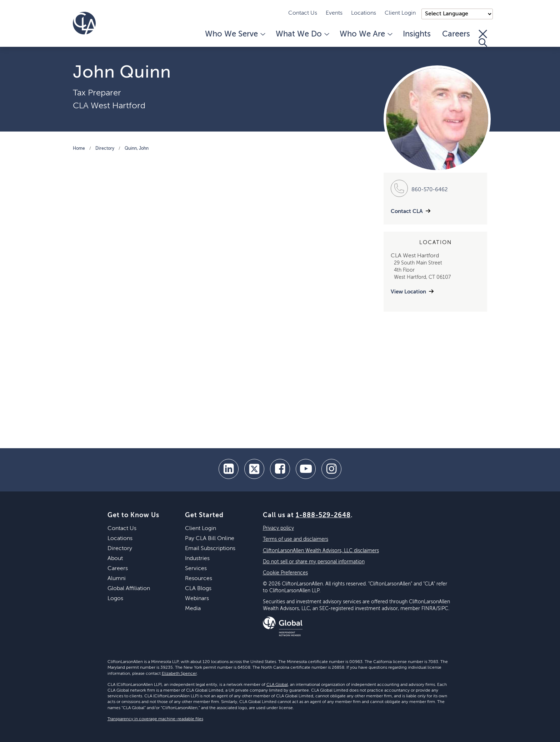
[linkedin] (229, 469)
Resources (199, 579)
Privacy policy (278, 528)
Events (334, 13)
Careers (456, 34)
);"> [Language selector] (457, 14)
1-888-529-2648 (323, 515)
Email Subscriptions (210, 549)
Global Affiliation (129, 589)
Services (196, 569)
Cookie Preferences (285, 573)
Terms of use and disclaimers (296, 539)
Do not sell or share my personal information (314, 562)
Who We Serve (235, 34)
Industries (197, 559)
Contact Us (303, 13)
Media (193, 609)
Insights (417, 34)
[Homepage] (84, 23)
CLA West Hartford (109, 106)
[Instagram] (331, 469)
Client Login (400, 13)
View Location (408, 292)
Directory (105, 149)
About (115, 559)
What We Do (302, 34)
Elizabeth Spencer (179, 674)
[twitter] (254, 469)
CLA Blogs (198, 589)
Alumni (117, 579)
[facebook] (280, 469)
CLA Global (277, 685)
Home (79, 149)
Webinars (197, 599)
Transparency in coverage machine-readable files (155, 719)
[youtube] (306, 469)
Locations (364, 13)
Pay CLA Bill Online (210, 539)
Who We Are (366, 34)
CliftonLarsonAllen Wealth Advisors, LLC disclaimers (321, 551)
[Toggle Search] (483, 38)
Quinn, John (137, 149)
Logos (115, 599)
